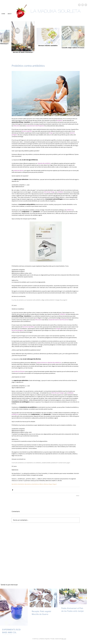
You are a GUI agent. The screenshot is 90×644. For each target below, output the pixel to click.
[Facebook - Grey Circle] (79, 5)
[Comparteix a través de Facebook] (13, 490)
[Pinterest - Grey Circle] (86, 5)
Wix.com (64, 639)
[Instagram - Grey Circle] (83, 5)
